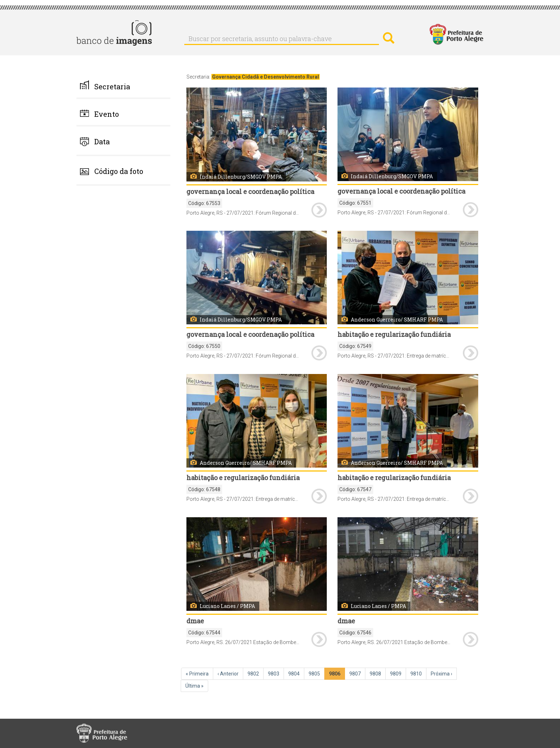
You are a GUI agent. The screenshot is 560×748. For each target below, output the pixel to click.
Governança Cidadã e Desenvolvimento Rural (266, 77)
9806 (337, 675)
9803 (276, 673)
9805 (316, 673)
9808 (377, 673)
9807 (357, 673)
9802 (255, 673)
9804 (296, 673)
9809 (398, 673)
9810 (418, 673)
